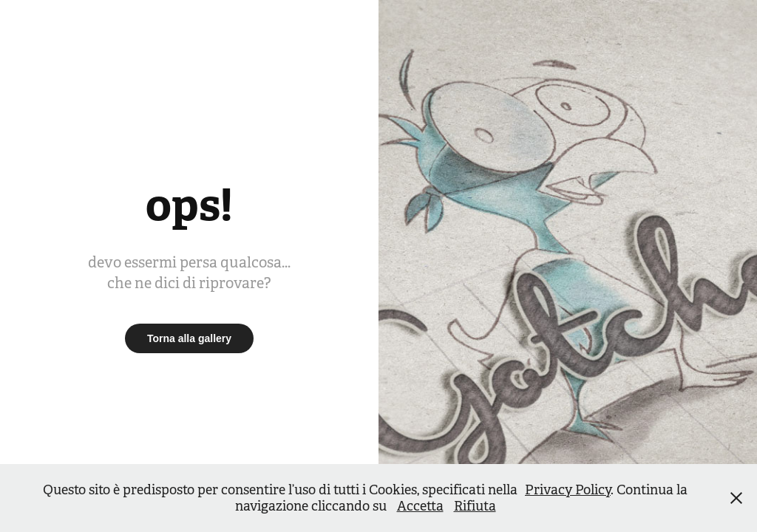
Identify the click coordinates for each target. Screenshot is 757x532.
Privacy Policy (568, 490)
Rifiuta (475, 506)
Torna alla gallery (189, 338)
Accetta (420, 506)
